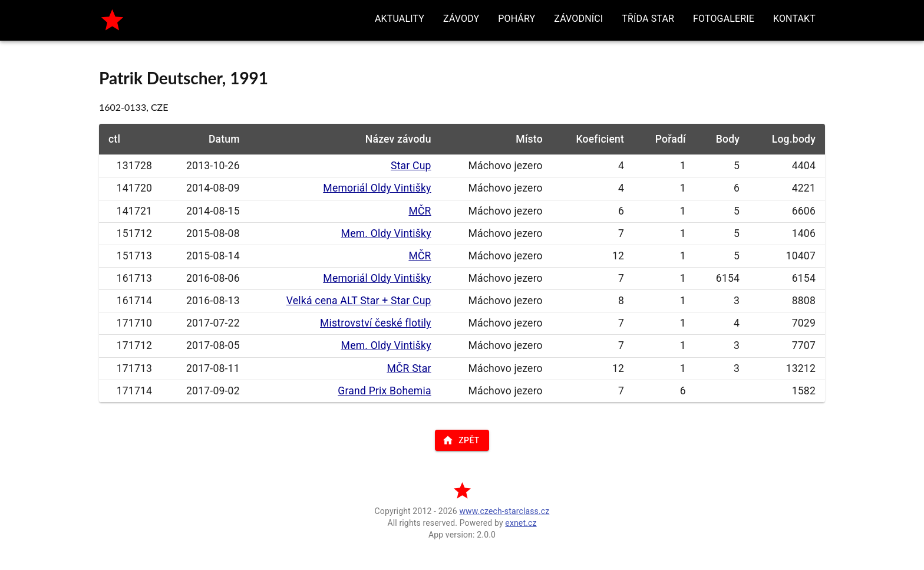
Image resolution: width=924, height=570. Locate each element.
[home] (112, 20)
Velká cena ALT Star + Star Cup (359, 301)
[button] (400, 19)
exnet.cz (521, 523)
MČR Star (409, 368)
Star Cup (411, 166)
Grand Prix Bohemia (384, 391)
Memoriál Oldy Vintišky (377, 188)
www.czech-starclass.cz (504, 511)
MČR (420, 211)
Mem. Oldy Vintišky (386, 233)
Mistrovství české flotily (376, 323)
